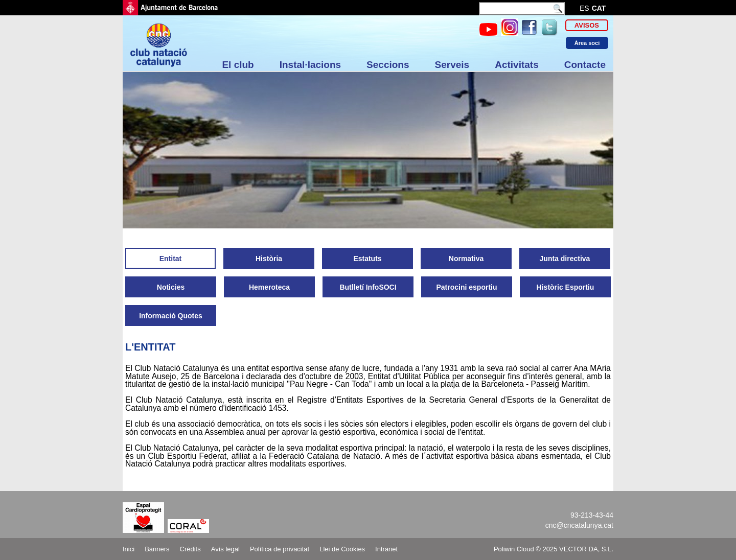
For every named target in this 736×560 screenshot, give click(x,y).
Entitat (171, 259)
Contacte (585, 65)
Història (269, 259)
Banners (157, 549)
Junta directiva (565, 259)
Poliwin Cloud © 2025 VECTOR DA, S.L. (554, 549)
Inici (129, 549)
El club (238, 65)
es (584, 8)
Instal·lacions (310, 65)
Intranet (386, 549)
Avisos (587, 25)
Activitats (517, 65)
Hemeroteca (269, 287)
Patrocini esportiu (466, 287)
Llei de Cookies (342, 549)
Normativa (466, 259)
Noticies (171, 287)
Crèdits (190, 549)
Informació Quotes (171, 316)
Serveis (452, 65)
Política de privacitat (280, 549)
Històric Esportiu (566, 287)
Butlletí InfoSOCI (368, 287)
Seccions (388, 65)
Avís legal (225, 549)
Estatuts (367, 259)
